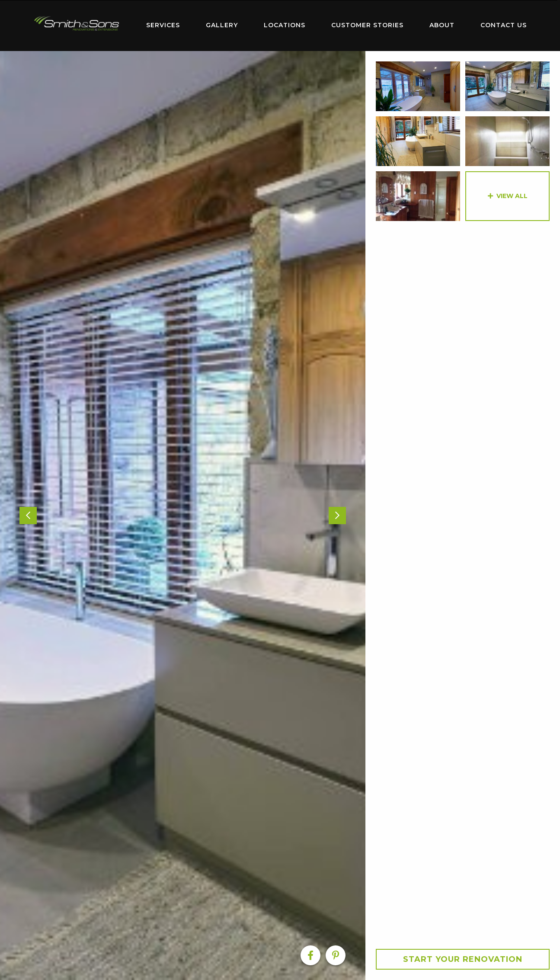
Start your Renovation (463, 959)
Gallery (222, 25)
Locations (285, 25)
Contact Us (504, 25)
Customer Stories (367, 25)
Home (77, 24)
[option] (183, 516)
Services (163, 25)
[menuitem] (77, 26)
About (442, 25)
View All (512, 196)
